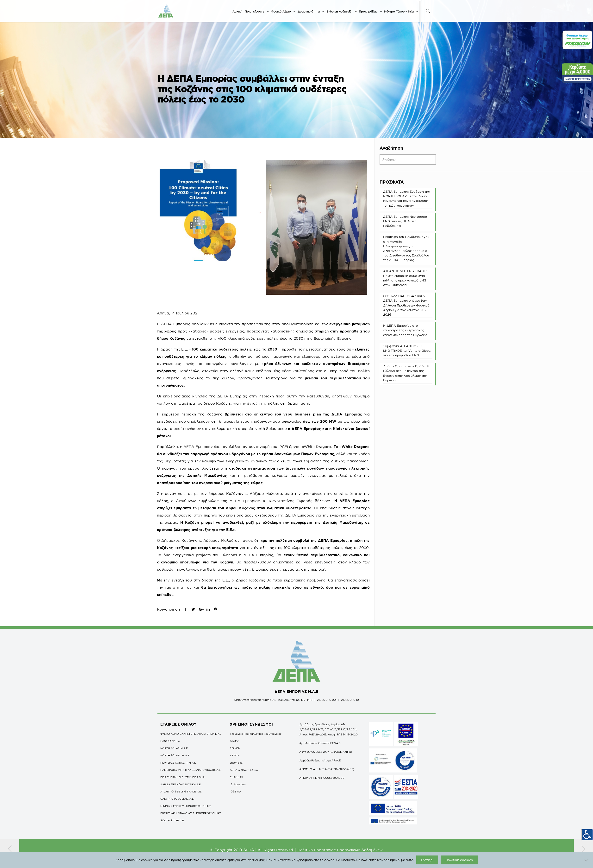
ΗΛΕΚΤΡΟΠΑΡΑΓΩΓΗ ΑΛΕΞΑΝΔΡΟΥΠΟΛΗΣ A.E (190, 770)
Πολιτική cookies (459, 860)
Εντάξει (427, 860)
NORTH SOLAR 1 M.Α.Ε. (175, 755)
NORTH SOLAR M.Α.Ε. (174, 748)
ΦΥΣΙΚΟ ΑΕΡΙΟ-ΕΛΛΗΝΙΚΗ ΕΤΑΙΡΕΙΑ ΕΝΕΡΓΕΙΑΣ (191, 734)
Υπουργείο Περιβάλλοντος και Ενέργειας (256, 734)
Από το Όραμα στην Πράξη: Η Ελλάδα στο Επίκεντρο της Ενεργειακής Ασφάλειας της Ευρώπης (406, 373)
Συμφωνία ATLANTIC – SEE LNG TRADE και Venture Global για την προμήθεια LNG (407, 351)
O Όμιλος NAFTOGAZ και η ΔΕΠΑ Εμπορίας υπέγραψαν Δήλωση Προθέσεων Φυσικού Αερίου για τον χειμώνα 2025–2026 (407, 305)
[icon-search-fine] (428, 11)
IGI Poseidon (238, 784)
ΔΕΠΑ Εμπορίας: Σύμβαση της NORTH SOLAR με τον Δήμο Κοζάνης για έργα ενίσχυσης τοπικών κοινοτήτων (406, 198)
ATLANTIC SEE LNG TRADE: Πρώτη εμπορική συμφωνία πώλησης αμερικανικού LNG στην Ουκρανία (405, 278)
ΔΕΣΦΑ (234, 755)
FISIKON (235, 748)
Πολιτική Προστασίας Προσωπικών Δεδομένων (340, 850)
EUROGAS (236, 777)
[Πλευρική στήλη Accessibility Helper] (587, 835)
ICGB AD (235, 791)
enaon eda (236, 763)
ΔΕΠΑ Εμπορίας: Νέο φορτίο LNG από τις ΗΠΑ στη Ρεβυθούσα (405, 221)
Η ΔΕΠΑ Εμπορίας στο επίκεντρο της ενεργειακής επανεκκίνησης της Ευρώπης (405, 330)
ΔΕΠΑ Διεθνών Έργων (244, 770)
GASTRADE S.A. (171, 741)
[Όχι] (587, 860)
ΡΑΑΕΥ (234, 741)
